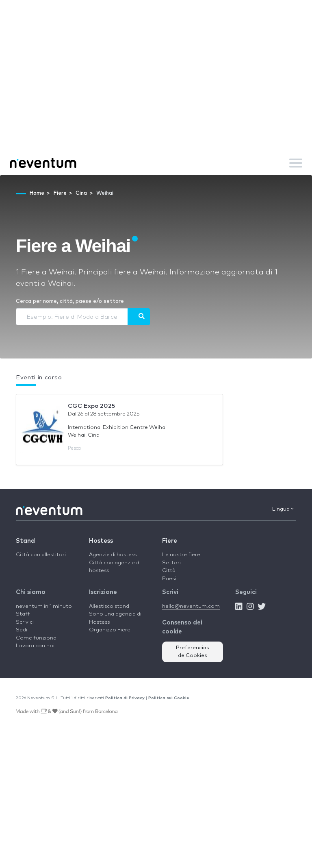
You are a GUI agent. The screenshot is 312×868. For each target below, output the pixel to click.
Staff (23, 614)
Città (169, 571)
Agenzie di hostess (113, 555)
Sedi (22, 630)
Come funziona (36, 638)
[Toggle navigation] (296, 163)
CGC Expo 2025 (91, 406)
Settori (171, 563)
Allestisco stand (109, 606)
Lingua (283, 509)
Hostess (101, 541)
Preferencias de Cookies (193, 652)
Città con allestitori (41, 555)
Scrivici (25, 622)
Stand (25, 541)
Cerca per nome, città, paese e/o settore (70, 301)
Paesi (169, 579)
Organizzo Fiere (110, 630)
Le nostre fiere (181, 555)
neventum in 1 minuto (44, 606)
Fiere (170, 541)
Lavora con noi (35, 646)
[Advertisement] (156, 89)
